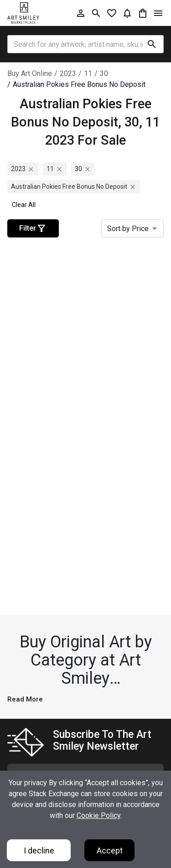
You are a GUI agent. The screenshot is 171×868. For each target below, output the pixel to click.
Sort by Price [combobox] (128, 229)
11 (88, 73)
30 (104, 73)
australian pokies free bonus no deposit (79, 84)
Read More (25, 699)
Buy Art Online (30, 73)
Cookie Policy (98, 815)
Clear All (24, 205)
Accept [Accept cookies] (110, 850)
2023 (68, 73)
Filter (33, 228)
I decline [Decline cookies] (39, 850)
